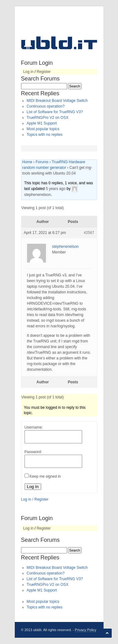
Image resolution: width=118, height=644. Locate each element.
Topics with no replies (45, 135)
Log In (33, 487)
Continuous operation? (46, 106)
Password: (33, 452)
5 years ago (56, 189)
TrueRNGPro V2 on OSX (48, 118)
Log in (28, 72)
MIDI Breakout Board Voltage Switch (57, 101)
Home (27, 162)
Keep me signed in (45, 476)
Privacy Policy (86, 630)
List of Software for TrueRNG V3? (55, 112)
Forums (42, 162)
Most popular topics (43, 129)
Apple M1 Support (42, 123)
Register (44, 72)
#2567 (89, 233)
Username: (34, 427)
